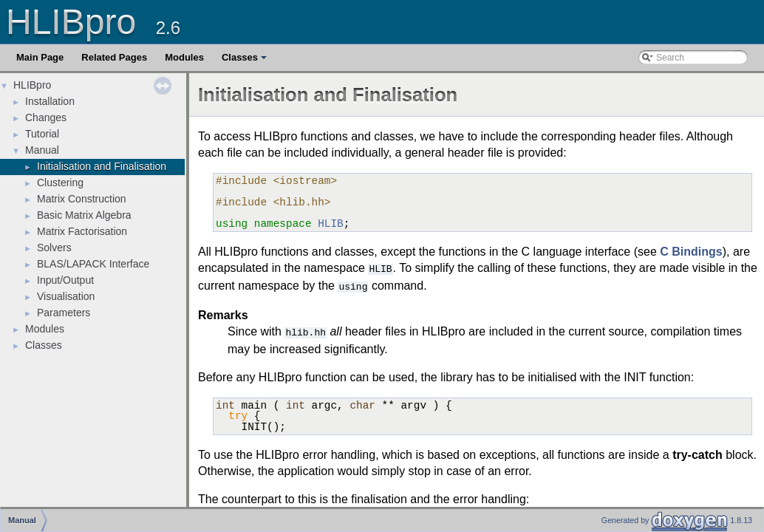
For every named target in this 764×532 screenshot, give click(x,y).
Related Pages (114, 57)
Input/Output (65, 280)
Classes (245, 61)
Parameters (64, 313)
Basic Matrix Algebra (84, 215)
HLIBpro (32, 85)
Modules (184, 57)
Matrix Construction (82, 199)
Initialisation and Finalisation (102, 166)
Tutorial (42, 134)
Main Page (40, 57)
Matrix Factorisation (82, 231)
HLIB (331, 224)
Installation (50, 101)
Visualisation (66, 296)
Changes (46, 117)
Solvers (54, 248)
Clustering (60, 183)
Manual (42, 150)
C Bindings (691, 252)
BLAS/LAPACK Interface (93, 264)
